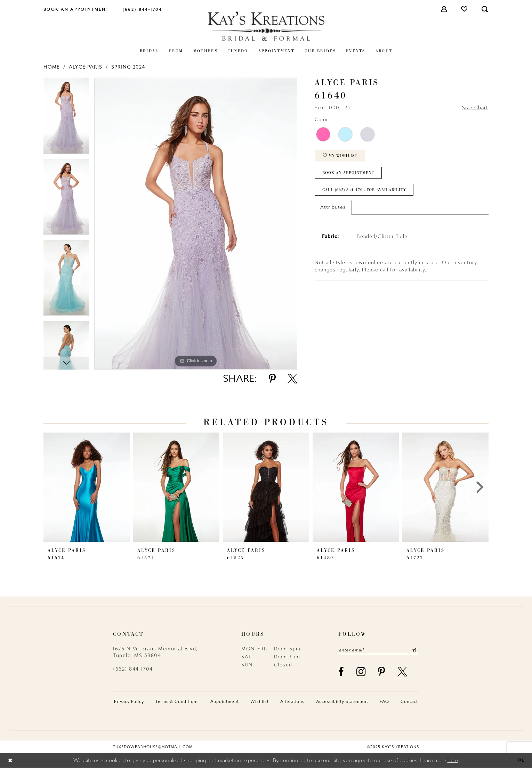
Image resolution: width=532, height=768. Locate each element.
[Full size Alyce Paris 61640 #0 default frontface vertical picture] (196, 224)
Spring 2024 (128, 67)
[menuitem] (76, 9)
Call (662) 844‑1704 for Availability (364, 190)
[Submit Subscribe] (414, 650)
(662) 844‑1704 (133, 669)
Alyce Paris (86, 67)
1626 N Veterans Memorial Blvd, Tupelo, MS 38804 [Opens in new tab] (155, 652)
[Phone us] (142, 9)
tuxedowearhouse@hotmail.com (153, 747)
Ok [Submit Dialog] (521, 761)
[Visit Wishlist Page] (465, 9)
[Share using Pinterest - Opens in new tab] (272, 379)
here (453, 761)
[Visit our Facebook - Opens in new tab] (341, 672)
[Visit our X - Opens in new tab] (403, 672)
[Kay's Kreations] (266, 26)
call (384, 270)
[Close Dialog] (10, 761)
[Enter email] (378, 650)
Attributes (333, 207)
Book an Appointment (348, 173)
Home (52, 67)
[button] (444, 9)
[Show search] (485, 9)
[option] (66, 118)
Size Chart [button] (475, 108)
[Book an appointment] (76, 9)
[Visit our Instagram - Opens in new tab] (361, 671)
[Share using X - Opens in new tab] (292, 379)
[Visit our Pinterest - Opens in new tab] (382, 672)
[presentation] (87, 487)
